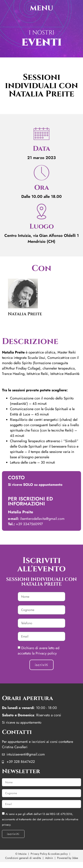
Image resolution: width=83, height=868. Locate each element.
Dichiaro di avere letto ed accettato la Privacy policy (39, 651)
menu (41, 8)
